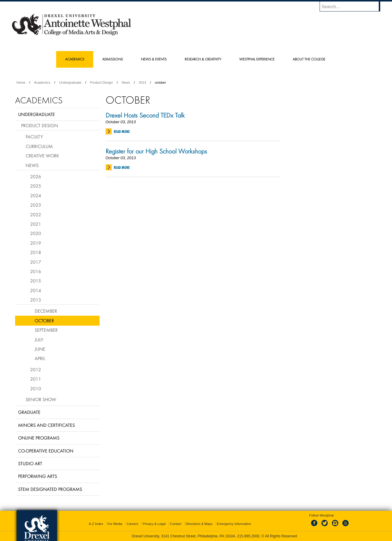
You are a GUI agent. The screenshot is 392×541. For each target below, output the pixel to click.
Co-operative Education (46, 451)
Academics (42, 82)
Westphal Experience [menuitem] (257, 59)
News (126, 82)
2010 (36, 388)
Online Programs (39, 438)
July (39, 340)
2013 (142, 82)
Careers (132, 524)
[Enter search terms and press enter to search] (353, 6)
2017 (36, 262)
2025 (36, 186)
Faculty (34, 137)
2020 (36, 233)
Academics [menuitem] (75, 59)
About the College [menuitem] (309, 59)
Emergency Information (234, 524)
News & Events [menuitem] (154, 59)
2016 (36, 271)
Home (21, 82)
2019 (36, 243)
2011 (36, 379)
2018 (36, 252)
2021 (36, 224)
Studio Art (30, 463)
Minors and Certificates (46, 425)
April (40, 358)
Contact (176, 524)
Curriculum (39, 146)
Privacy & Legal (154, 524)
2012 (36, 369)
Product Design (102, 82)
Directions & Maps (199, 524)
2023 (36, 205)
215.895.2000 (248, 536)
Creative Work (42, 156)
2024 (36, 195)
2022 (36, 214)
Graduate (29, 412)
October (44, 320)
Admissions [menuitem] (113, 59)
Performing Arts (38, 476)
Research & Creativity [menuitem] (203, 59)
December (46, 311)
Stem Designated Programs (50, 489)
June (40, 349)
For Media (115, 524)
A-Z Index (96, 524)
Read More (122, 132)
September (46, 330)
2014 (36, 290)
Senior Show (41, 399)
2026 (36, 176)
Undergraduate (70, 82)
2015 (36, 281)
